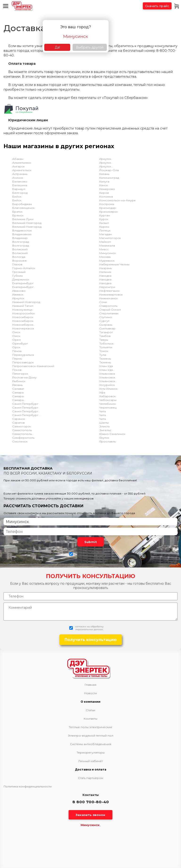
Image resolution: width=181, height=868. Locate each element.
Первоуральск (23, 355)
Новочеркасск (23, 328)
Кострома (107, 204)
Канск (104, 185)
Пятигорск (20, 374)
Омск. (17, 336)
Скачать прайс (157, 6)
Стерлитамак (109, 313)
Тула (103, 355)
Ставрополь (108, 306)
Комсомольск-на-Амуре (117, 200)
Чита (103, 411)
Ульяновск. (108, 377)
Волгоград (21, 242)
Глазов (17, 264)
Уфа (102, 392)
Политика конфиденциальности (28, 786)
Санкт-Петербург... (26, 415)
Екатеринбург (23, 283)
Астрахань (20, 174)
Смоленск (20, 441)
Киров (104, 193)
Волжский (20, 249)
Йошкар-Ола (109, 170)
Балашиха (20, 185)
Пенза (17, 351)
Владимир (20, 238)
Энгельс (105, 430)
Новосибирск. (23, 321)
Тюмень (105, 359)
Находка (105, 276)
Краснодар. (108, 208)
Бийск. (17, 200)
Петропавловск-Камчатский (33, 366)
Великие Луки (23, 219)
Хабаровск (107, 396)
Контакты (90, 719)
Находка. (106, 279)
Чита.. (103, 419)
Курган (105, 215)
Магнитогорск (110, 238)
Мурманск (107, 261)
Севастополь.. (23, 434)
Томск (104, 351)
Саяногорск (22, 426)
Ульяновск (107, 374)
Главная (90, 685)
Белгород (20, 193)
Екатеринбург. (23, 287)
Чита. (103, 415)
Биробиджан (22, 204)
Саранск (19, 419)
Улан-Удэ (106, 366)
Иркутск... (106, 166)
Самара (18, 392)
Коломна (106, 197)
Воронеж (19, 261)
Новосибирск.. (23, 325)
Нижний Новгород (26, 302)
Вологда (19, 257)
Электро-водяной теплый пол (91, 736)
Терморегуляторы (91, 753)
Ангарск (19, 166)
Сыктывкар (107, 328)
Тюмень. (105, 362)
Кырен (104, 227)
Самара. (18, 396)
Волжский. (20, 253)
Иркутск (18, 298)
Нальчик (105, 272)
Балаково (20, 181)
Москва (105, 257)
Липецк (105, 230)
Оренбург (20, 343)
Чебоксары (108, 400)
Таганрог (106, 332)
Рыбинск (19, 381)
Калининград (109, 178)
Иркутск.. (106, 163)
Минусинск (108, 253)
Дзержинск (21, 279)
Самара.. (19, 400)
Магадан (105, 234)
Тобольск (106, 343)
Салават (18, 389)
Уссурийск (107, 385)
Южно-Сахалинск (112, 434)
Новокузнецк (22, 310)
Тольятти (106, 347)
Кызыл (104, 223)
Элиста (104, 426)
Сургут (104, 321)
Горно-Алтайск (24, 268)
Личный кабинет (90, 761)
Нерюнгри (107, 287)
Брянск (18, 215)
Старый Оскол (110, 310)
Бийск (17, 197)
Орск (16, 347)
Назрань (105, 268)
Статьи (90, 710)
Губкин (18, 276)
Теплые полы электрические (90, 727)
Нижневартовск (111, 294)
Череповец (108, 408)
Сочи (103, 302)
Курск (104, 219)
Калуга (104, 181)
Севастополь (22, 430)
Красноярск (109, 212)
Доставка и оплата (91, 770)
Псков (17, 370)
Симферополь (23, 438)
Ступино (106, 317)
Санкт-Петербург (25, 404)
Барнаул (19, 189)
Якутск (104, 438)
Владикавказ (22, 234)
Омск (16, 332)
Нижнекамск (109, 298)
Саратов (19, 423)
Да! (57, 47)
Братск (17, 212)
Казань (104, 174)
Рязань (17, 385)
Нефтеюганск (109, 291)
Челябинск (108, 404)
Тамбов (105, 336)
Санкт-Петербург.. (26, 411)
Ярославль (107, 441)
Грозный (19, 272)
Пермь (17, 359)
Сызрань (106, 325)
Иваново (19, 291)
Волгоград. (21, 245)
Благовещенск (23, 208)
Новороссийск (24, 313)
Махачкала (107, 245)
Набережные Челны (114, 264)
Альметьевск (22, 163)
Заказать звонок (90, 815)
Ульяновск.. (108, 381)
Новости (90, 693)
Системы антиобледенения (91, 744)
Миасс (104, 249)
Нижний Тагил (23, 306)
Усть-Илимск (108, 389)
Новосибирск (23, 317)
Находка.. (106, 283)
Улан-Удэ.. (107, 370)
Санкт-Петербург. (26, 408)
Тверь (104, 340)
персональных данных (89, 555)
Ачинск (18, 178)
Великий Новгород (27, 223)
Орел (16, 340)
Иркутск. (106, 159)
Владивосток (22, 230)
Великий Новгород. (27, 227)
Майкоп (105, 242)
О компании (90, 702)
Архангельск (22, 170)
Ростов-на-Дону (24, 377)
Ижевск (18, 294)
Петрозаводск (23, 362)
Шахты (104, 423)
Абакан (18, 159)
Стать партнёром (91, 778)
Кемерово (107, 189)
